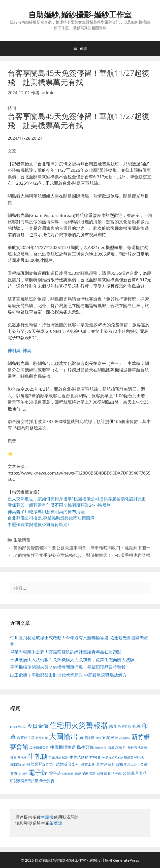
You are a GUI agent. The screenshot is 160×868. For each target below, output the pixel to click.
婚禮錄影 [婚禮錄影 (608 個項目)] (87, 737)
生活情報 (22, 540)
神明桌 (14, 350)
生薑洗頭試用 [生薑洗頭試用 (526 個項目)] (58, 757)
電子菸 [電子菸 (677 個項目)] (55, 773)
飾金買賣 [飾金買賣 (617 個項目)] (47, 781)
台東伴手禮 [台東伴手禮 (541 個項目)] (26, 738)
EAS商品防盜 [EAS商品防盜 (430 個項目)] (18, 727)
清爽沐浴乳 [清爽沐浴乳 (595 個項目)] (117, 747)
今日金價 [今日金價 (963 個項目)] (38, 726)
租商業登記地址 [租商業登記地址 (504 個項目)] (135, 757)
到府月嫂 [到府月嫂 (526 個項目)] (125, 727)
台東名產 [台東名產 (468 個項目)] (42, 738)
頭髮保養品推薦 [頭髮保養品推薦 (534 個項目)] (109, 773)
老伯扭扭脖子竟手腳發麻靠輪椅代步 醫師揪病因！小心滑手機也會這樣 (82, 555)
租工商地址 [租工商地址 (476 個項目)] (18, 765)
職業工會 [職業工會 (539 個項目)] (88, 764)
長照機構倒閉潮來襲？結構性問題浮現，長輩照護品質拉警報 (68, 667)
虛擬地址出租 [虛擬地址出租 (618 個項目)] (127, 764)
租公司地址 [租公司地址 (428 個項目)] (116, 758)
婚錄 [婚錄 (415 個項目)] (98, 738)
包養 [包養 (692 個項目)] (137, 726)
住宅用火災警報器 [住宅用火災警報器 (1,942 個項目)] (79, 725)
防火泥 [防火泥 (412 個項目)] (23, 774)
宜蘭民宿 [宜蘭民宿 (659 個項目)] (110, 737)
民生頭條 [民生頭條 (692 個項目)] (85, 747)
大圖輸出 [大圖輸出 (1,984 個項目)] (63, 736)
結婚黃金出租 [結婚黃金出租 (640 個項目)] (68, 764)
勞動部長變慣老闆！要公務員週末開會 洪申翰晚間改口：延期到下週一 (82, 548)
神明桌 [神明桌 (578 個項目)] (95, 757)
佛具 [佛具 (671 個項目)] (113, 726)
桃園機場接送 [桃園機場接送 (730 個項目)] (63, 747)
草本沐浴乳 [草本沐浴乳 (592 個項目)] (106, 764)
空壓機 (47, 817)
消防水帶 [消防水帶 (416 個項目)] (101, 748)
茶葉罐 (56, 823)
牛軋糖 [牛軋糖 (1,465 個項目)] (38, 756)
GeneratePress (126, 860)
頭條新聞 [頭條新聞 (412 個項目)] (68, 774)
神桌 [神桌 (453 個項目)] (105, 757)
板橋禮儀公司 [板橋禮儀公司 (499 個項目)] (39, 748)
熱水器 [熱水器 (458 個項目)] (22, 757)
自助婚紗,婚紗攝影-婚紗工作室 (80, 15)
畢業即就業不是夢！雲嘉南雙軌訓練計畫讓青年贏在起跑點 (66, 652)
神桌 (27, 350)
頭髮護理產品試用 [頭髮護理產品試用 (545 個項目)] (24, 781)
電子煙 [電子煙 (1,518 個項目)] (38, 772)
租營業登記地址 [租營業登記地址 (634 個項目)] (40, 764)
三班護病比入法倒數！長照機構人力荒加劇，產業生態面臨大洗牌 (72, 660)
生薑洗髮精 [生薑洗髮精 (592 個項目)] (79, 757)
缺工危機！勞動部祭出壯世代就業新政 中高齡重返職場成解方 (68, 675)
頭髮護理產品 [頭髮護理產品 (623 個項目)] (135, 773)
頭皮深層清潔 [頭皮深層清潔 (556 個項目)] (85, 773)
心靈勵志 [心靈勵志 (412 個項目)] (125, 738)
